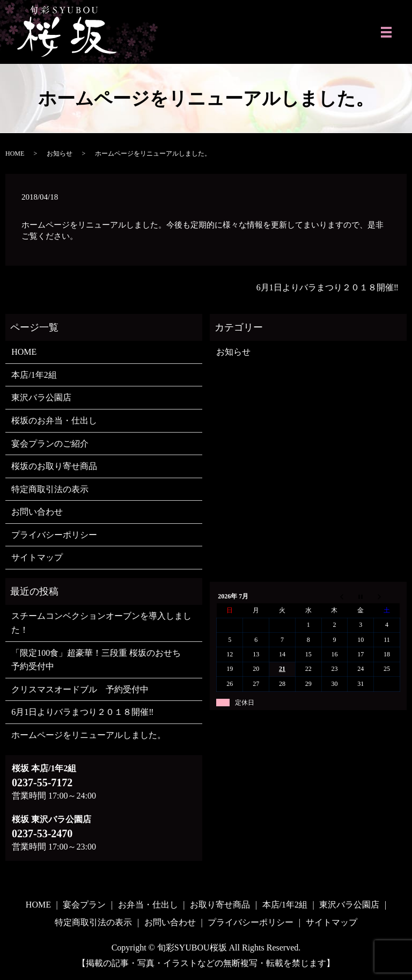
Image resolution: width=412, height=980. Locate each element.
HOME (15, 153)
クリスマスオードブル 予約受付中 (80, 689)
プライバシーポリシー (54, 535)
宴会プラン (84, 905)
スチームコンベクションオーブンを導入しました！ (101, 623)
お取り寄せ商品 (220, 905)
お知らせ (60, 153)
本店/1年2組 (34, 375)
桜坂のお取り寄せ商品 (54, 466)
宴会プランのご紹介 (50, 444)
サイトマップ (37, 557)
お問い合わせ (37, 512)
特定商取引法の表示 (50, 489)
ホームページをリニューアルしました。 (89, 735)
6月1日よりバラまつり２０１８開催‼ (328, 287)
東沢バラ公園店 (41, 397)
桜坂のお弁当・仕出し (54, 420)
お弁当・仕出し (148, 905)
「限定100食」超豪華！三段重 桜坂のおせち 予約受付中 (100, 660)
